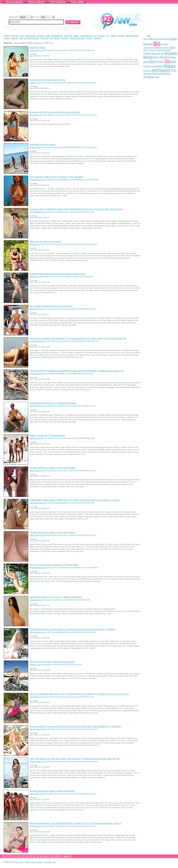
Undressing (148, 48)
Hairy (146, 39)
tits (51, 38)
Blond (164, 57)
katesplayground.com (38, 180)
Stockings (160, 50)
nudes (7, 38)
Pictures (164, 70)
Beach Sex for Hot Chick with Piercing (47, 80)
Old (154, 74)
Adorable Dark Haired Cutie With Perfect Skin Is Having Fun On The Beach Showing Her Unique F (76, 823)
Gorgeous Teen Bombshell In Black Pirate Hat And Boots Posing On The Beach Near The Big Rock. (76, 209)
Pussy (147, 53)
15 (41, 856)
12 (31, 856)
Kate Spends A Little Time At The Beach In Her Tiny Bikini (57, 177)
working (97, 38)
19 (56, 856)
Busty (157, 57)
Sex (162, 54)
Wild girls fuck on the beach (43, 144)
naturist (14, 38)
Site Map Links (50, 862)
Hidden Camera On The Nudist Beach (47, 435)
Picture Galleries (14, 2)
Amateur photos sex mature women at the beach (52, 468)
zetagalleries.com (88, 36)
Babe (161, 62)
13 (34, 856)
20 (59, 856)
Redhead (147, 74)
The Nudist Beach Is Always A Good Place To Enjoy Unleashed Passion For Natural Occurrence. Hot (77, 371)
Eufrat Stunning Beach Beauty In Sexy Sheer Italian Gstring (58, 274)
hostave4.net (35, 83)
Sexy (153, 61)
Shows (152, 50)
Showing (158, 39)
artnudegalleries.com (38, 212)
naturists (68, 36)
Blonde (148, 57)
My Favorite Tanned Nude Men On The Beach (51, 306)
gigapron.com (35, 665)
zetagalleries (57, 36)
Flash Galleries (58, 2)
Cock (173, 39)
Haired (157, 47)
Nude (146, 62)
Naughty (165, 48)
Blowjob (148, 44)
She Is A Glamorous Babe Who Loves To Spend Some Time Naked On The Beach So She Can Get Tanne (79, 694)
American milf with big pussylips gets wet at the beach (55, 112)
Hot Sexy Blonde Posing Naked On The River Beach (54, 565)
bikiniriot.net (35, 277)
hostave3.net (35, 147)
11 (27, 856)
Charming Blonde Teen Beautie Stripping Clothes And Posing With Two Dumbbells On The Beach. (76, 726)
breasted (44, 38)
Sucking (166, 39)
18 (52, 856)
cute (22, 36)
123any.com (19, 862)
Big (157, 43)
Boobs (167, 74)
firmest (121, 36)
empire (89, 38)
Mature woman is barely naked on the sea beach (52, 662)
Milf (154, 70)
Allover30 (156, 54)
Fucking (172, 57)
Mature (170, 66)
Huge (157, 77)
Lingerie (147, 70)
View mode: (21, 17)
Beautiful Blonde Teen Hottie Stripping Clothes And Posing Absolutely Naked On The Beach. (73, 629)
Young (160, 74)
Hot (151, 39)
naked (76, 36)
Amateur (149, 77)
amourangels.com (37, 374)
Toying (146, 50)
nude (48, 36)
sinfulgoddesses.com (38, 568)
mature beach (132, 36)
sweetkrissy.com (36, 600)
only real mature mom (29, 38)
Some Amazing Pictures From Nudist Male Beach (53, 403)
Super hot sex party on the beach (45, 241)
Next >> (68, 856)
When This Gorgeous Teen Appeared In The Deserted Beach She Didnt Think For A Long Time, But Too (78, 338)
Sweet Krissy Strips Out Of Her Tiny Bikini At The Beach (56, 597)
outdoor (101, 36)
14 (38, 856)
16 (45, 856)
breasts (41, 36)
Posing (147, 66)
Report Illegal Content (34, 862)
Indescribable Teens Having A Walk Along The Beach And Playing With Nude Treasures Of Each (75, 500)
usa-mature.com (36, 115)
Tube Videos (77, 2)
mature (113, 36)
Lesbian (165, 44)
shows (57, 38)
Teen (174, 70)
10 (23, 856)
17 (49, 856)
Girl (173, 61)
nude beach (30, 36)
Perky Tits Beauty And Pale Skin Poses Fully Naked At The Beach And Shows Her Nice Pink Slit (75, 759)
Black (160, 66)
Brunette (171, 53)
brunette (65, 38)
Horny (168, 50)
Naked (172, 48)
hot (108, 36)
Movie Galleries (36, 2)
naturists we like (77, 38)
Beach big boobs (38, 48)
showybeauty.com (37, 697)
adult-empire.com (37, 50)
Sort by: (44, 17)
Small (154, 66)
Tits (167, 61)
